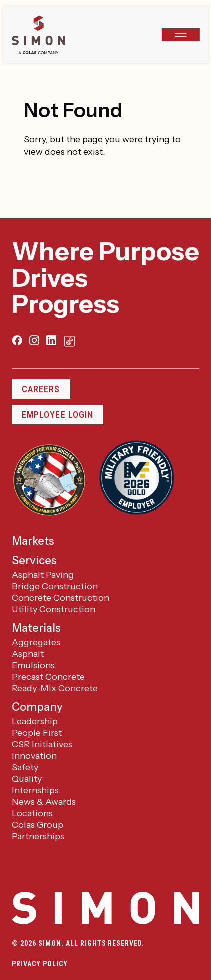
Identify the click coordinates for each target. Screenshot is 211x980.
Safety (25, 767)
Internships (35, 790)
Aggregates (36, 642)
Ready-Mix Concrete (55, 688)
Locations (32, 813)
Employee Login (58, 414)
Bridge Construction (55, 586)
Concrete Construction (61, 598)
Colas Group (38, 825)
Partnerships (38, 836)
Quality (27, 779)
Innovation (34, 756)
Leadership (35, 721)
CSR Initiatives (42, 744)
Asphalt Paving (43, 575)
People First (37, 733)
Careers (41, 389)
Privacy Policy (40, 964)
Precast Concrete (48, 677)
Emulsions (33, 665)
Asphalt (28, 654)
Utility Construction (54, 609)
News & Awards (44, 802)
